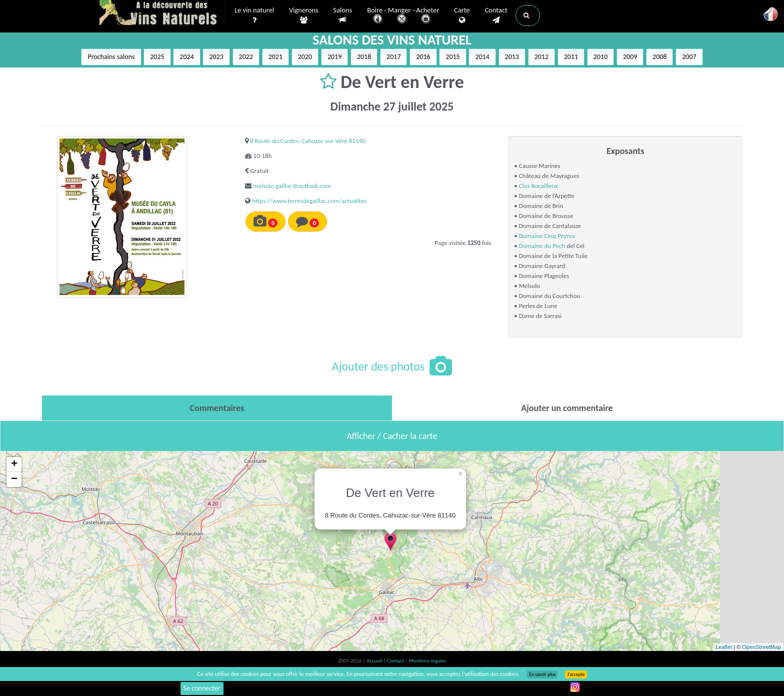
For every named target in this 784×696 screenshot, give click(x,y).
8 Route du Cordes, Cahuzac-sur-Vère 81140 (307, 141)
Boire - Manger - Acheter (403, 16)
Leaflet (724, 647)
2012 (541, 57)
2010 (600, 57)
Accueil (375, 661)
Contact (496, 15)
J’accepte (576, 674)
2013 (512, 57)
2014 (482, 57)
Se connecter (202, 688)
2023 (216, 57)
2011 (571, 57)
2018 (364, 57)
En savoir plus (542, 674)
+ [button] (14, 464)
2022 (246, 57)
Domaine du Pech (542, 246)
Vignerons (304, 15)
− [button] (14, 479)
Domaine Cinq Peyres (547, 236)
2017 (393, 57)
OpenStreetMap (761, 647)
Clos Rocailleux (538, 186)
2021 (275, 57)
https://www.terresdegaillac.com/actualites (309, 201)
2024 (186, 57)
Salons (343, 15)
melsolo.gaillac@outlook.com (292, 186)
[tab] (217, 408)
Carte (462, 15)
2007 (689, 57)
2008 (659, 57)
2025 (157, 57)
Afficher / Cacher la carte (392, 436)
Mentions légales (427, 661)
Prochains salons (111, 57)
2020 (305, 57)
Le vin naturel (254, 15)
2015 (452, 57)
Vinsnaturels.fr (162, 13)
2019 (334, 57)
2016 (423, 57)
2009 (630, 57)
